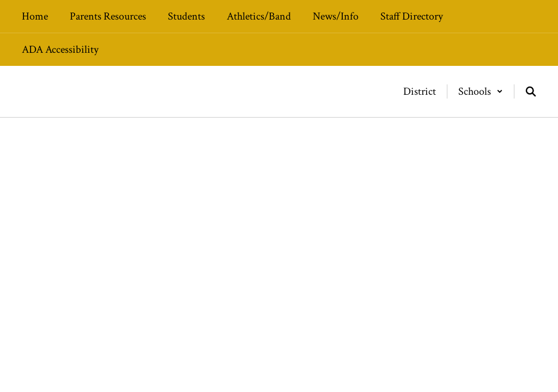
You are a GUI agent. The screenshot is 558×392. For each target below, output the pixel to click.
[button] (481, 91)
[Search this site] (531, 91)
